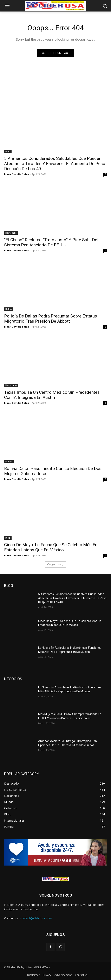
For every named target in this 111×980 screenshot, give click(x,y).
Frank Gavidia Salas (17, 174)
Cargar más (55, 564)
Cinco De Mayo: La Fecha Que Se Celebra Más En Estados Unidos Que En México (51, 547)
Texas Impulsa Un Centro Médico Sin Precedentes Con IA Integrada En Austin (52, 395)
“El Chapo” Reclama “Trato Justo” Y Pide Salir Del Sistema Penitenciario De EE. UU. (51, 242)
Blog (8, 151)
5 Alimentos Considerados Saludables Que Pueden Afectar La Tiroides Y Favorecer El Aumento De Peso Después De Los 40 (55, 164)
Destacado (11, 233)
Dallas (9, 309)
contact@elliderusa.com (36, 918)
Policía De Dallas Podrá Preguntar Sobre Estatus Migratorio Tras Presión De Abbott (51, 319)
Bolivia (9, 462)
